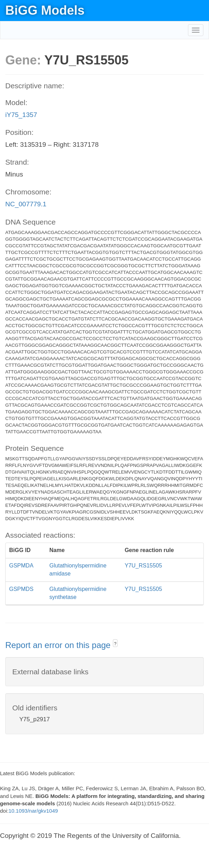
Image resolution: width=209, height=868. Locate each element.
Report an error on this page (59, 645)
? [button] (115, 644)
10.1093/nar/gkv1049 (33, 811)
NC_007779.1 (26, 204)
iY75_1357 (21, 115)
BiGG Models (45, 10)
